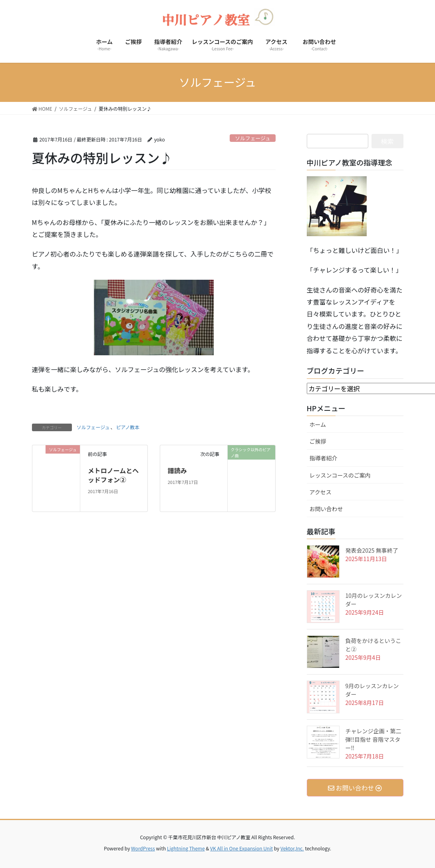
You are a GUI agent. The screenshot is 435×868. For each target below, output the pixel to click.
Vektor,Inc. (292, 848)
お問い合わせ (329, 509)
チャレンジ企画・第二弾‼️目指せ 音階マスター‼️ (373, 739)
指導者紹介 (324, 458)
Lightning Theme (186, 848)
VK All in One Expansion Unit (241, 848)
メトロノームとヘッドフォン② (113, 475)
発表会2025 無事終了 (372, 550)
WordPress (143, 848)
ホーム (318, 424)
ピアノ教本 (128, 427)
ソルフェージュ (252, 138)
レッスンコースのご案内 (340, 475)
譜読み (177, 470)
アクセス (323, 492)
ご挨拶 (321, 441)
